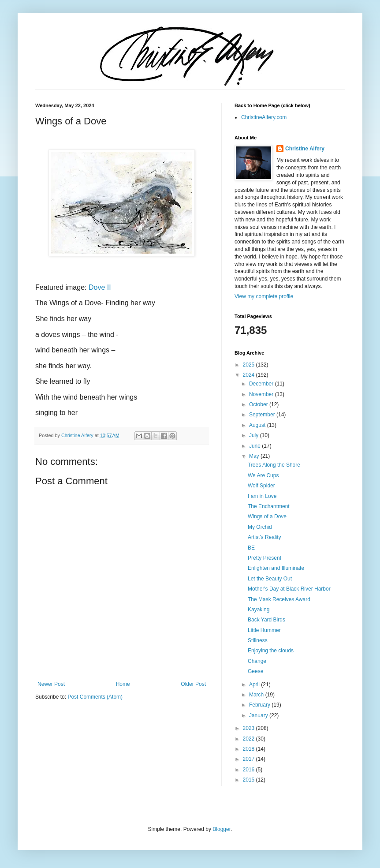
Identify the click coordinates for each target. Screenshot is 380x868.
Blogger (222, 829)
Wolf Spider (261, 486)
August (258, 425)
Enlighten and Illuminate (276, 568)
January (259, 715)
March (257, 695)
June (255, 446)
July (255, 435)
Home (123, 684)
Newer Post (51, 684)
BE (251, 548)
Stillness (258, 640)
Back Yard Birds (266, 620)
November (262, 394)
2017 (250, 759)
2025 (250, 365)
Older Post (193, 684)
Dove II (100, 287)
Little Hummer (264, 630)
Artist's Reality (265, 537)
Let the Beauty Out (270, 579)
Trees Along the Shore (274, 465)
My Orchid (260, 527)
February (260, 705)
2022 (250, 739)
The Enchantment (269, 506)
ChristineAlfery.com (264, 117)
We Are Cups (263, 475)
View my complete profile (264, 296)
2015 (250, 780)
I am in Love (262, 496)
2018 (250, 749)
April (255, 685)
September (263, 415)
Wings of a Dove (267, 516)
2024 (250, 375)
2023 (250, 728)
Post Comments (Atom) (95, 697)
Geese (255, 671)
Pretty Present (265, 558)
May (255, 456)
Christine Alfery (305, 149)
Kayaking (259, 610)
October (259, 404)
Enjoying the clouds (271, 651)
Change (257, 661)
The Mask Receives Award (279, 599)
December (262, 384)
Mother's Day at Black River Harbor (289, 589)
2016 (250, 770)
